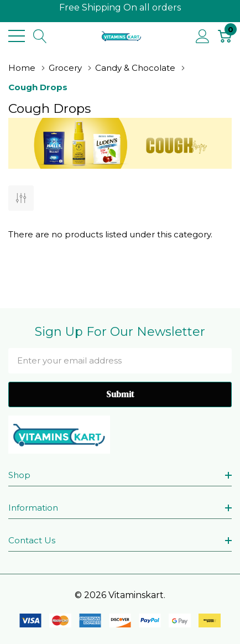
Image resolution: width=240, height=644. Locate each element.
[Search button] (40, 36)
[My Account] (203, 36)
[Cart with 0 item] (225, 36)
